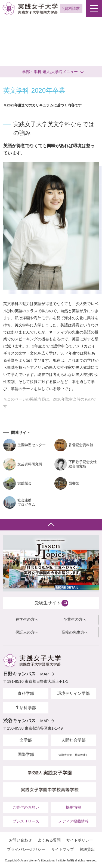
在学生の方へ (27, 619)
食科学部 (26, 693)
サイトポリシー (80, 840)
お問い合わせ (20, 840)
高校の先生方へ (75, 632)
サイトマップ (63, 849)
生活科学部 (26, 708)
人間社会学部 (73, 740)
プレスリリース (26, 821)
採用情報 (73, 807)
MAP (44, 674)
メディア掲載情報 (73, 821)
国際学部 (26, 754)
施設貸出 (87, 849)
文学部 (26, 740)
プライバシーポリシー (26, 849)
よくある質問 (49, 840)
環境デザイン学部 (73, 693)
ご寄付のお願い (26, 807)
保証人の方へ (27, 632)
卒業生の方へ (75, 619)
